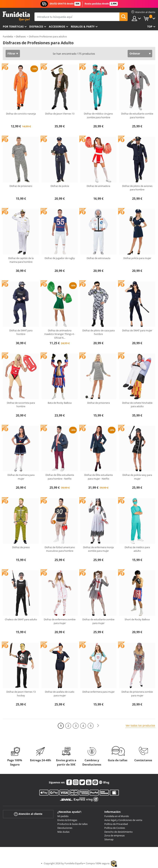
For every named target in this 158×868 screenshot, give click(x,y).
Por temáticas (13, 26)
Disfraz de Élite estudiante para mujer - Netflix (98, 477)
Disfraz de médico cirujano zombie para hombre (98, 115)
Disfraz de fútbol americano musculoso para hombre (60, 549)
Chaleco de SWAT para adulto (21, 619)
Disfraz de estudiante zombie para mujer (98, 621)
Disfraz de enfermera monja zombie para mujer (98, 549)
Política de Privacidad (116, 824)
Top (150, 26)
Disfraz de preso (21, 547)
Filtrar (11, 53)
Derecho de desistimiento (118, 832)
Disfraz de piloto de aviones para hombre (137, 188)
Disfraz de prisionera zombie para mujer (137, 694)
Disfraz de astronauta (98, 258)
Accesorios (57, 26)
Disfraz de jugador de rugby (60, 258)
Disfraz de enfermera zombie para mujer (60, 621)
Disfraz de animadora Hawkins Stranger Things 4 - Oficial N (60, 334)
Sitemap (109, 839)
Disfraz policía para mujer (137, 258)
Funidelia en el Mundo (117, 816)
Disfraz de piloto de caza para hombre (98, 332)
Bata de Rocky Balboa (60, 403)
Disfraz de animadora (98, 186)
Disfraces (36, 26)
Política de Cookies (115, 828)
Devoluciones (65, 828)
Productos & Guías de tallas (72, 824)
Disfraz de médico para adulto (137, 549)
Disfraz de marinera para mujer (21, 477)
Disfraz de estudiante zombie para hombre (137, 115)
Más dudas (63, 832)
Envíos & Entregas (67, 820)
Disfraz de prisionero (21, 186)
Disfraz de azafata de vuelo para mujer (60, 694)
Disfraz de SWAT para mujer (137, 330)
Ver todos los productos (140, 725)
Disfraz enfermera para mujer (98, 692)
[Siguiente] (98, 726)
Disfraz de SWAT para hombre (21, 332)
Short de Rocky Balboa (137, 619)
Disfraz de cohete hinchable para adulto (137, 405)
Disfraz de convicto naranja (21, 114)
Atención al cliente (28, 814)
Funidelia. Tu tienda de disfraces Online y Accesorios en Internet (16, 16)
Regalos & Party (83, 26)
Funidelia (8, 36)
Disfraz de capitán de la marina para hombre (21, 260)
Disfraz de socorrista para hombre (21, 405)
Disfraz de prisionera (98, 403)
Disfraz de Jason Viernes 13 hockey (21, 694)
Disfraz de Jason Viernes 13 (60, 114)
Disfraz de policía (60, 186)
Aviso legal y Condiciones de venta (123, 820)
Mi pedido (63, 816)
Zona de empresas (114, 835)
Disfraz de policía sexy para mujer (137, 477)
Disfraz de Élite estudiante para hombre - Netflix (60, 477)
